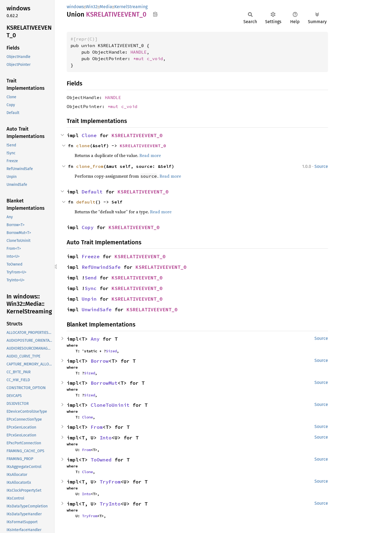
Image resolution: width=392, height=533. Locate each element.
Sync (91, 288)
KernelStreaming (131, 7)
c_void (155, 58)
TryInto (110, 504)
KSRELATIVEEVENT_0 (137, 135)
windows (75, 7)
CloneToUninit (110, 405)
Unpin (89, 299)
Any (95, 339)
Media (106, 7)
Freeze (91, 256)
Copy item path (155, 14)
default (86, 202)
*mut (140, 58)
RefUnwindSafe (101, 267)
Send (91, 278)
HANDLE (139, 52)
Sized (111, 351)
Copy (88, 227)
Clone (89, 135)
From (97, 427)
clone (83, 146)
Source (321, 166)
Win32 (92, 7)
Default (92, 192)
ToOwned (101, 460)
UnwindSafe (97, 309)
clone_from (90, 166)
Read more (150, 155)
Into (106, 438)
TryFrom (110, 482)
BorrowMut (104, 383)
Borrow (100, 361)
